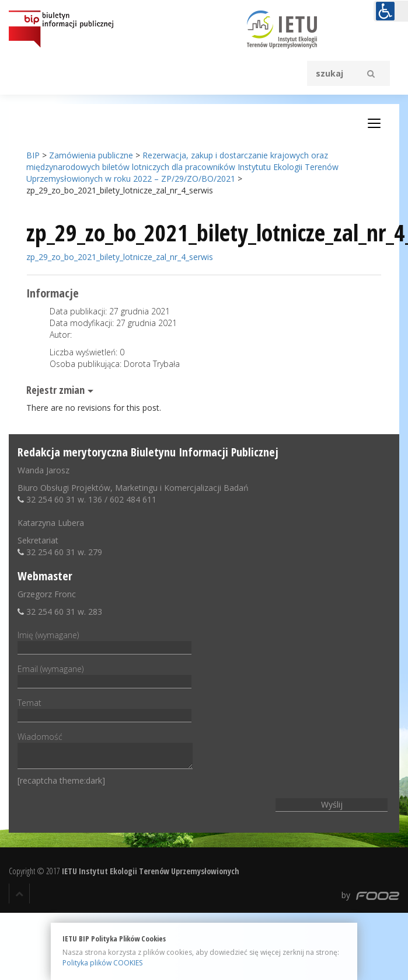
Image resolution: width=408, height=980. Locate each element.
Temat (104, 709)
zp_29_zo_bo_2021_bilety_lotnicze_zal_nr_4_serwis (120, 257)
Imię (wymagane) (104, 641)
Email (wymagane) (104, 675)
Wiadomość (105, 751)
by (370, 895)
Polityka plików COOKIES (102, 963)
